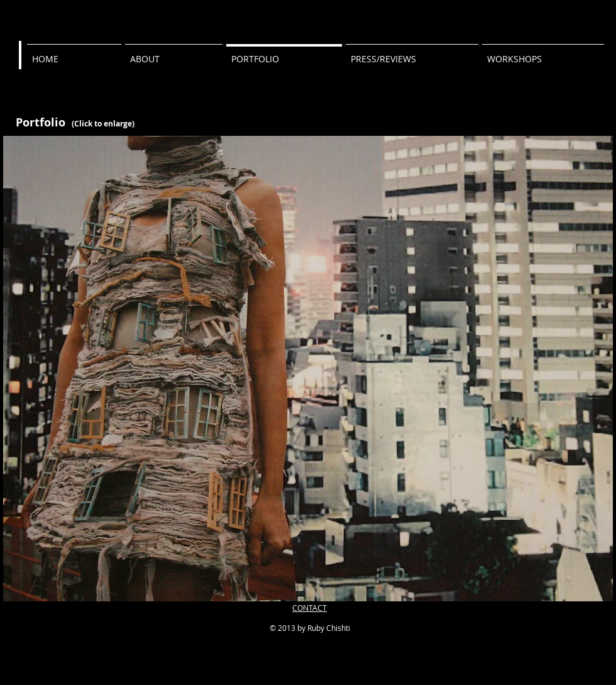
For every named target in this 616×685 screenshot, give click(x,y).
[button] (308, 369)
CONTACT (310, 608)
